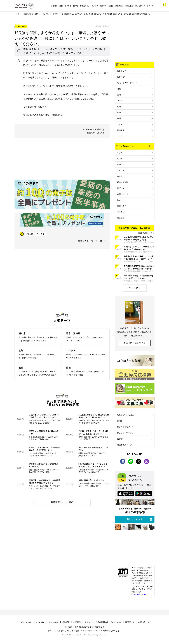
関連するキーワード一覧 (90, 241)
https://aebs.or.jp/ (139, 594)
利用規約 (77, 622)
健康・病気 (122, 206)
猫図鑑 (111, 6)
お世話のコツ (85, 6)
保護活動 (121, 218)
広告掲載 (66, 622)
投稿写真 (103, 6)
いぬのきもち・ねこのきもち (32, 622)
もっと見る (135, 288)
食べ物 (76, 6)
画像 (119, 112)
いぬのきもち (53, 622)
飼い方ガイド (140, 6)
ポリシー (88, 622)
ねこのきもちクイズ (125, 427)
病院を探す (129, 6)
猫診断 (120, 439)
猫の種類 (121, 130)
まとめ (120, 124)
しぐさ (120, 200)
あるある (121, 176)
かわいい (121, 164)
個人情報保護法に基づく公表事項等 (90, 627)
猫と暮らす (122, 71)
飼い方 (55, 14)
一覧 (149, 146)
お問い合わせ (144, 622)
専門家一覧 (130, 622)
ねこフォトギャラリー (126, 433)
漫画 (119, 94)
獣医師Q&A (119, 6)
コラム (120, 100)
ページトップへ (84, 613)
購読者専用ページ (124, 445)
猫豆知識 (54, 6)
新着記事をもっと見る (62, 502)
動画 (119, 106)
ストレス (121, 170)
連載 (61, 6)
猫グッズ (121, 188)
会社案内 (68, 627)
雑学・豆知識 (123, 182)
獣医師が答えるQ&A (31, 14)
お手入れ (121, 152)
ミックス (46, 14)
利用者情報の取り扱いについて (109, 622)
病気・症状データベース (127, 83)
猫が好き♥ (121, 77)
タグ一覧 (150, 6)
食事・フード (123, 194)
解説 (119, 118)
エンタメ (95, 6)
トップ (17, 14)
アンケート (122, 136)
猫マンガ (68, 6)
